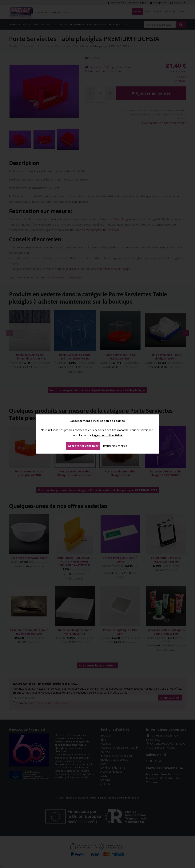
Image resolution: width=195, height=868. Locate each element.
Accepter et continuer (83, 446)
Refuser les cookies (115, 446)
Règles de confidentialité (107, 435)
